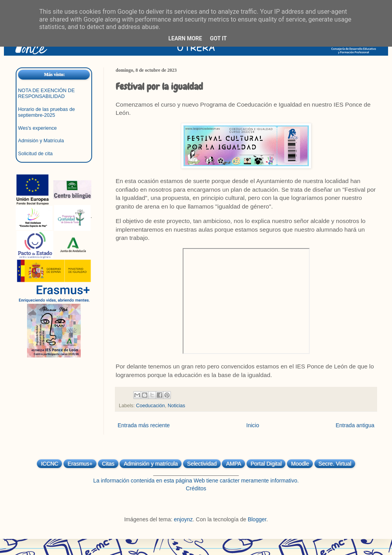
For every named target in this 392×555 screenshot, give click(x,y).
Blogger (257, 519)
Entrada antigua (355, 425)
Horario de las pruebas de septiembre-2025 (46, 112)
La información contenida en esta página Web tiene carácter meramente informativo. (196, 481)
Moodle (300, 464)
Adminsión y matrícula (151, 464)
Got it (218, 38)
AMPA (233, 464)
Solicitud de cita (35, 154)
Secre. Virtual (335, 464)
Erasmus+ (80, 464)
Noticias (177, 406)
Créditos (196, 488)
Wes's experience (37, 128)
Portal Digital (266, 464)
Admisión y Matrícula (41, 141)
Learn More (185, 38)
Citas (108, 464)
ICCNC (49, 464)
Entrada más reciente (144, 425)
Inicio (253, 425)
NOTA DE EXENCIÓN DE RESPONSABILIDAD (46, 93)
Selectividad (202, 464)
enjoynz (183, 519)
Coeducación (151, 406)
